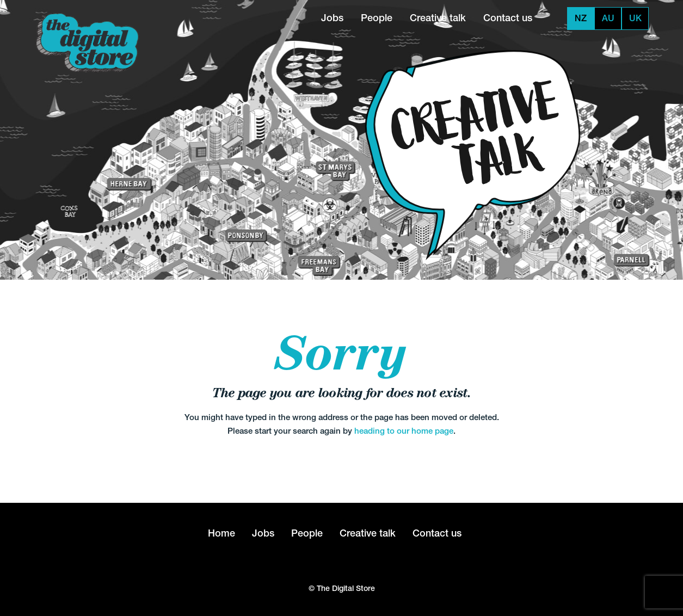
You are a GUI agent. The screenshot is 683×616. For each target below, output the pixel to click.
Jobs (332, 18)
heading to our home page (404, 431)
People (377, 18)
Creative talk (438, 18)
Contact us (508, 18)
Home (221, 533)
